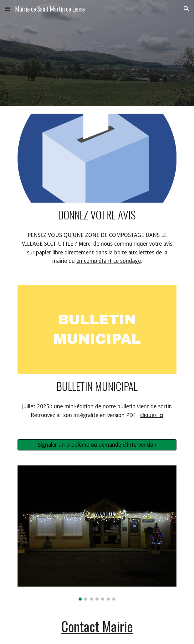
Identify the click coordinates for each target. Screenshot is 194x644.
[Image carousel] (97, 533)
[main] (97, 215)
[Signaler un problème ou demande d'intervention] (97, 445)
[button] (8, 9)
